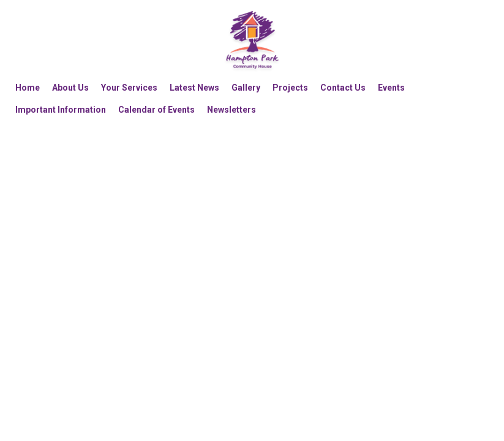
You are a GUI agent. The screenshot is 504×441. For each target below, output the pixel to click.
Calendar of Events (156, 110)
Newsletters (231, 110)
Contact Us (343, 88)
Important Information (61, 110)
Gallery (246, 88)
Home (28, 88)
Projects (290, 88)
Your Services (129, 88)
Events (391, 88)
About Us (70, 88)
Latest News (194, 88)
